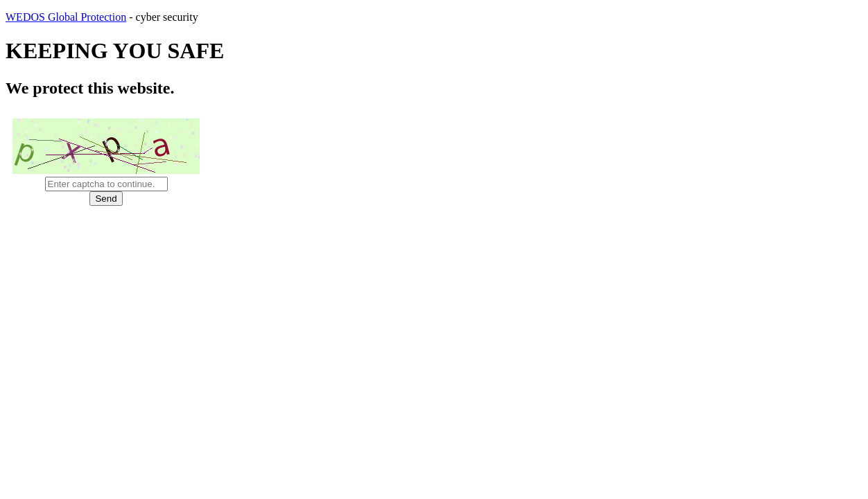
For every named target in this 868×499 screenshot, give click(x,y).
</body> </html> (434, 249)
